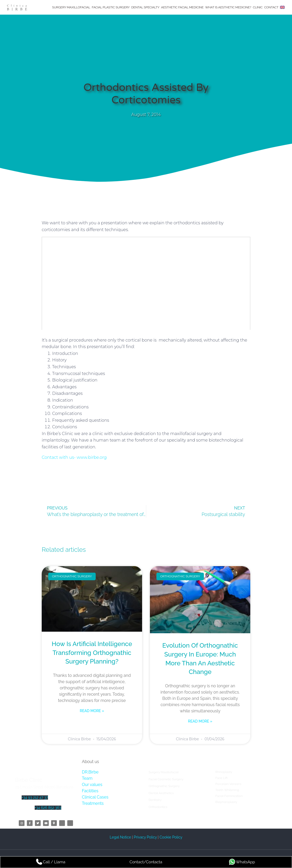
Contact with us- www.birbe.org (74, 457)
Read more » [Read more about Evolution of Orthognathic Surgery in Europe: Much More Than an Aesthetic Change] (200, 721)
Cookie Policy (171, 837)
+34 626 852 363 (48, 808)
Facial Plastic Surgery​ (111, 7)
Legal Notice (121, 837)
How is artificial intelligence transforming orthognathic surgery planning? (92, 653)
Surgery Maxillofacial (71, 7)
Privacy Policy (145, 837)
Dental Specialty (145, 7)
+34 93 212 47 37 (35, 797)
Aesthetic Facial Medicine (182, 7)
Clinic (258, 7)
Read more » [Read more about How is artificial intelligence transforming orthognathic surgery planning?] (92, 711)
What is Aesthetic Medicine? (228, 7)
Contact (271, 7)
